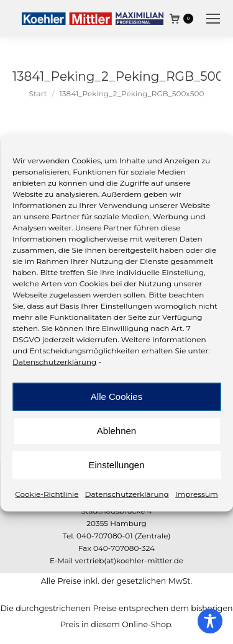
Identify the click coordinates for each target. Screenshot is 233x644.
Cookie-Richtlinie (47, 493)
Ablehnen (116, 431)
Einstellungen (116, 465)
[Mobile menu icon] (213, 19)
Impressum (197, 493)
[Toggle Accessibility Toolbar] (210, 621)
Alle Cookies (116, 397)
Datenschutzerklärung (54, 361)
